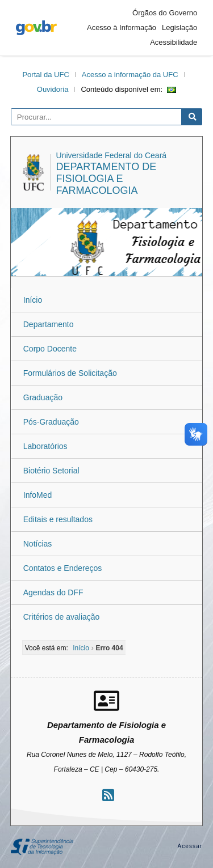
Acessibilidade (174, 42)
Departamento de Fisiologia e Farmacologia (106, 179)
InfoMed (38, 495)
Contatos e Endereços (63, 568)
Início (33, 300)
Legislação (179, 27)
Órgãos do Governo (165, 13)
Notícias (38, 544)
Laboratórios (45, 446)
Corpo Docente (50, 349)
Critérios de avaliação (62, 617)
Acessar (190, 846)
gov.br (36, 28)
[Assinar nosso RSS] (108, 795)
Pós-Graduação (51, 422)
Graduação (43, 397)
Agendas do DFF (53, 592)
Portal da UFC (45, 75)
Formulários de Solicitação (70, 373)
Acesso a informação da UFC (130, 75)
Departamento (49, 324)
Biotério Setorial (51, 471)
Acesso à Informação (122, 27)
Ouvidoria (53, 89)
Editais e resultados (58, 519)
